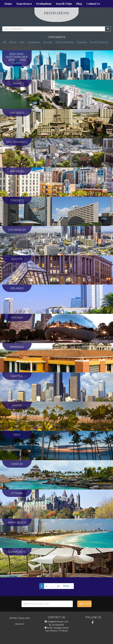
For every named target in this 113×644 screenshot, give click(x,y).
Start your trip (85, 604)
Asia (22, 42)
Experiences (24, 4)
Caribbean (34, 42)
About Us (20, 624)
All (4, 42)
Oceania (82, 42)
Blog (79, 4)
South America (99, 42)
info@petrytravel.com (58, 622)
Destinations (44, 4)
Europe (48, 42)
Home (8, 4)
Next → (67, 586)
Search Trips (64, 4)
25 (58, 586)
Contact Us (93, 4)
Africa (13, 42)
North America (65, 42)
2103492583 (58, 625)
